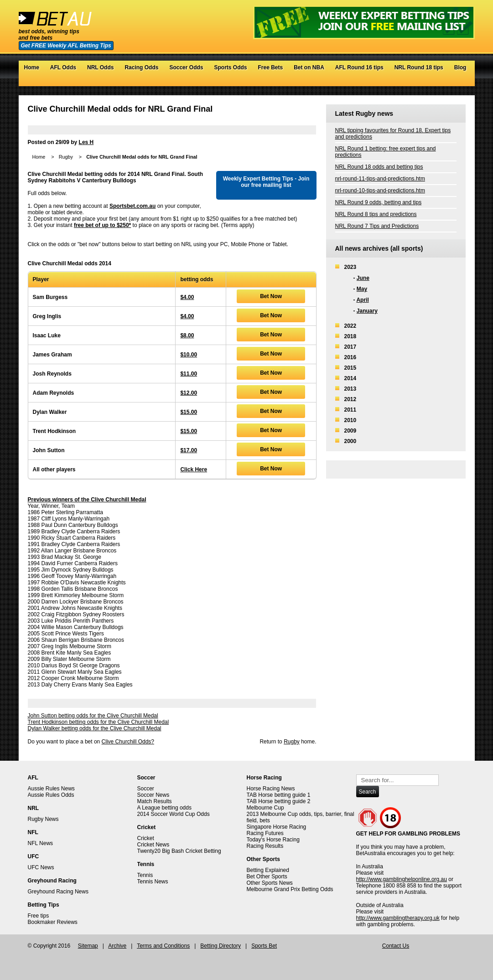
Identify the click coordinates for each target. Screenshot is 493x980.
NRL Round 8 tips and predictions (376, 214)
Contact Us (396, 946)
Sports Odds (230, 67)
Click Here (194, 469)
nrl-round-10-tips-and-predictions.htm (380, 191)
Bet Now (271, 296)
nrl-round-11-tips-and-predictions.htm (380, 179)
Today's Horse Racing (273, 840)
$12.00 (189, 393)
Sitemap (88, 946)
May (362, 289)
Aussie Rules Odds (51, 795)
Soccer (146, 789)
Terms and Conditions (163, 946)
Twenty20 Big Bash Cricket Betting (179, 851)
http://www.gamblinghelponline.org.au (402, 879)
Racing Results (265, 846)
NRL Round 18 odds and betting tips (379, 167)
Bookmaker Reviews (53, 922)
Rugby (66, 157)
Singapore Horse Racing (277, 827)
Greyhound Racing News (58, 892)
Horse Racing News (271, 789)
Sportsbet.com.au (132, 206)
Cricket (146, 838)
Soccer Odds (186, 67)
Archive (117, 946)
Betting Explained (268, 870)
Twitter (433, 82)
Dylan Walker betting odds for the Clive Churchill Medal (95, 728)
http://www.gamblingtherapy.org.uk (398, 918)
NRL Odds (100, 67)
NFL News (41, 843)
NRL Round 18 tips (419, 67)
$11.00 (189, 374)
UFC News (41, 867)
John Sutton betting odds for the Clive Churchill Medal (93, 716)
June (363, 278)
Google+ (452, 82)
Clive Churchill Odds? (128, 742)
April (362, 300)
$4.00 (187, 297)
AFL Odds (63, 67)
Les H (86, 142)
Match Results (155, 801)
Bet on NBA (309, 67)
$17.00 (189, 450)
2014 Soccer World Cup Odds (174, 814)
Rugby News (43, 819)
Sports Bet (264, 946)
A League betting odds (164, 808)
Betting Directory (221, 946)
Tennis (145, 875)
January (367, 311)
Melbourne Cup (265, 808)
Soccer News (153, 795)
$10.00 (189, 355)
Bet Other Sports (267, 877)
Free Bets (270, 67)
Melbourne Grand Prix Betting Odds (290, 889)
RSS (461, 82)
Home (32, 67)
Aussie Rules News (51, 789)
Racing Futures (265, 833)
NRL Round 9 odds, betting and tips (379, 202)
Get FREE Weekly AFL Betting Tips (66, 46)
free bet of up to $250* (102, 225)
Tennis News (153, 882)
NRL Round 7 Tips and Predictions (377, 226)
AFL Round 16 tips (359, 67)
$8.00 (187, 335)
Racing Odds (141, 67)
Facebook (443, 82)
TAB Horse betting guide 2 (279, 801)
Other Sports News (270, 883)
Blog (460, 67)
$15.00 (189, 412)
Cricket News (153, 845)
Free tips (39, 916)
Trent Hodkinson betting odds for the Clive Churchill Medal (99, 722)
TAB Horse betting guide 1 (279, 795)
